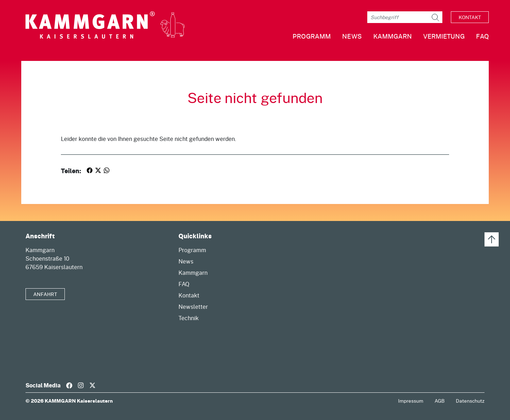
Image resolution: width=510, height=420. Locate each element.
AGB (440, 401)
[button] (387, 39)
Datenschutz (470, 401)
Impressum (411, 401)
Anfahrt (45, 294)
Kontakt (470, 17)
